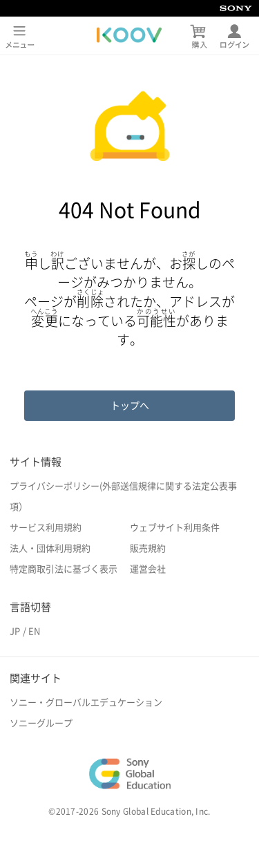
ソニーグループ (41, 723)
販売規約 (148, 548)
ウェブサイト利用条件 (175, 528)
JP (15, 631)
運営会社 (148, 569)
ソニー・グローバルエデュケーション (86, 702)
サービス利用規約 (46, 528)
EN (34, 631)
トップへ (130, 406)
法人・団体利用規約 (50, 548)
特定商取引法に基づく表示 (64, 569)
